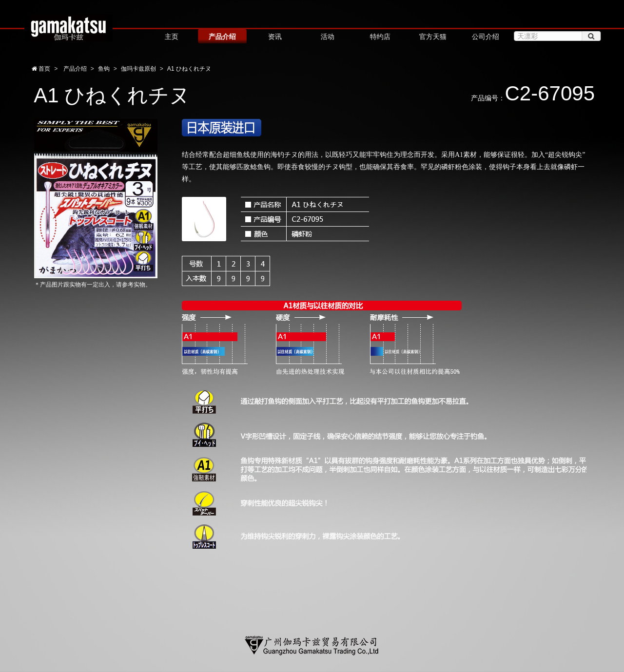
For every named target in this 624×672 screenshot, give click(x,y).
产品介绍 (222, 37)
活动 (327, 37)
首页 (44, 69)
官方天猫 (432, 37)
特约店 (379, 37)
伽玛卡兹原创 (138, 69)
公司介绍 (485, 37)
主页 (171, 37)
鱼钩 (104, 69)
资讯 (274, 37)
